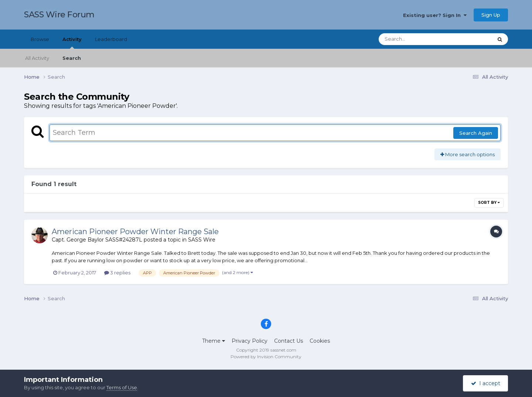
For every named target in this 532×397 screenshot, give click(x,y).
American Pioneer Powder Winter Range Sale (135, 232)
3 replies (117, 273)
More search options (468, 154)
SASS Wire (202, 240)
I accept (486, 383)
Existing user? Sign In (435, 15)
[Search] (415, 39)
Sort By (489, 203)
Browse (40, 39)
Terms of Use (122, 387)
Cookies (320, 341)
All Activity (37, 58)
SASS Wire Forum (59, 15)
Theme (214, 341)
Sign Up (491, 15)
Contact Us (289, 341)
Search (72, 58)
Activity (72, 42)
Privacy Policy (250, 341)
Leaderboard (111, 39)
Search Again (476, 133)
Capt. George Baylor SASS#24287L (97, 240)
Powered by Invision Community (266, 357)
